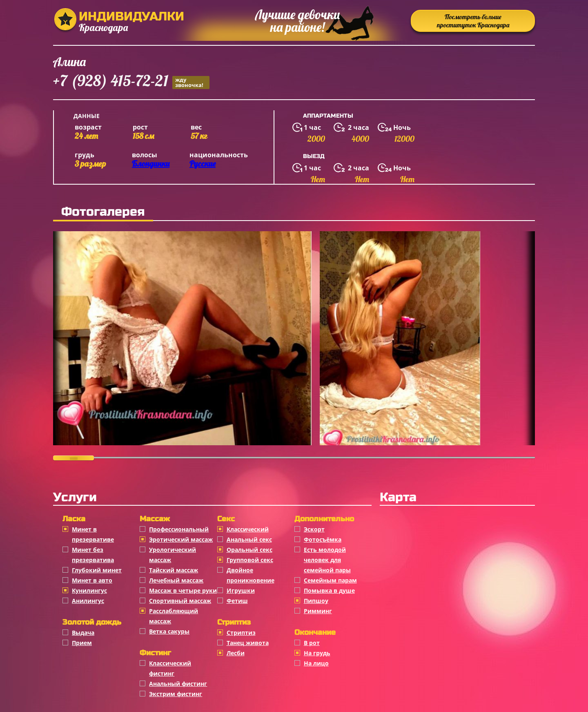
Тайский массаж (174, 570)
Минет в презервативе (93, 534)
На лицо (316, 663)
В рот (312, 643)
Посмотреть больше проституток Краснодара (473, 21)
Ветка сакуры (169, 631)
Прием (82, 643)
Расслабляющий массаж (174, 616)
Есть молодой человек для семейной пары (327, 560)
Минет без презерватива (93, 555)
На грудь (317, 653)
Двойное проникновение (251, 575)
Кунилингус (89, 590)
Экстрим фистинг (176, 694)
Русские (203, 164)
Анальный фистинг (178, 684)
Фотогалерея (103, 212)
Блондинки (151, 164)
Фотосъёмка (323, 539)
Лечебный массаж (176, 580)
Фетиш (237, 601)
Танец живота (248, 643)
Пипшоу (316, 601)
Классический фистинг (170, 668)
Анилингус (88, 601)
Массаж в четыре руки (183, 590)
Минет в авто (92, 580)
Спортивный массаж (180, 601)
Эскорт (314, 529)
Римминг (318, 611)
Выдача (83, 633)
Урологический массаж (173, 555)
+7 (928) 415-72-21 (131, 82)
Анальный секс (249, 539)
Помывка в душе (329, 590)
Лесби (236, 653)
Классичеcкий (248, 529)
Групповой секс (250, 560)
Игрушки (241, 590)
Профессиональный (179, 529)
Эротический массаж (181, 539)
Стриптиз (241, 633)
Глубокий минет (97, 570)
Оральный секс (249, 550)
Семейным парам (330, 580)
